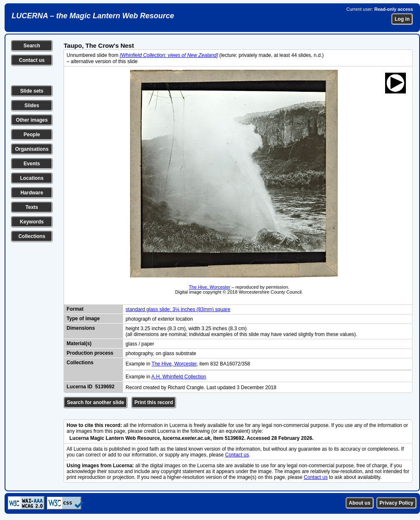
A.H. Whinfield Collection (179, 377)
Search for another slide (95, 402)
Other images (32, 120)
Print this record (154, 402)
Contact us (32, 60)
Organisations (32, 149)
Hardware (32, 193)
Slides (32, 105)
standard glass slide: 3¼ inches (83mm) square (178, 309)
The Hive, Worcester (209, 287)
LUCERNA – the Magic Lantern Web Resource (93, 16)
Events (32, 164)
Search (32, 46)
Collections (32, 236)
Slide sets (32, 91)
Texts (32, 207)
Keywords (32, 222)
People (32, 135)
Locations (32, 178)
